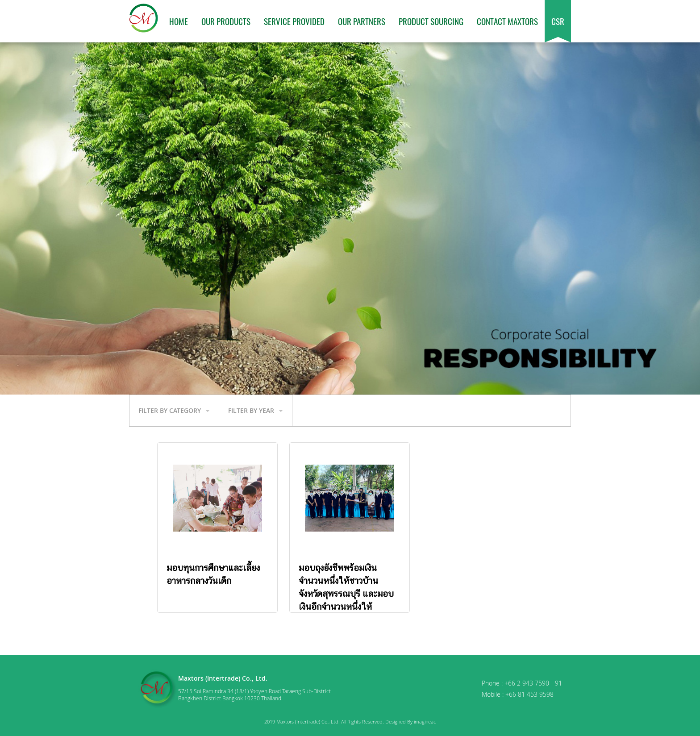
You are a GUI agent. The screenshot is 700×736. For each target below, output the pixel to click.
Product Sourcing (431, 21)
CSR (558, 21)
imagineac (425, 721)
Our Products (226, 21)
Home (179, 21)
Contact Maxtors (507, 21)
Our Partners (362, 21)
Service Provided (294, 21)
